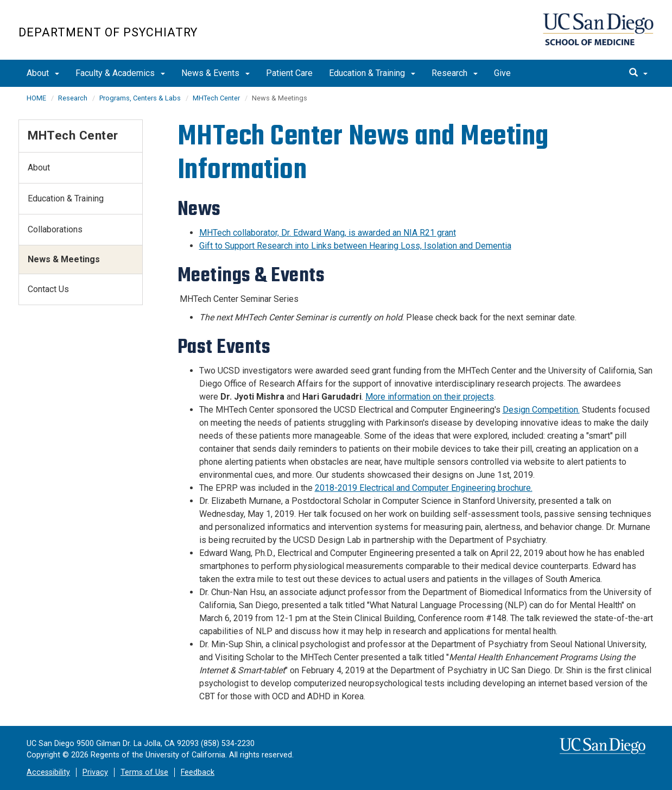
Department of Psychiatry (108, 32)
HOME (36, 98)
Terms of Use (144, 772)
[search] (638, 73)
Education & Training (372, 73)
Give (502, 73)
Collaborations (55, 229)
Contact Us (48, 289)
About (43, 73)
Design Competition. (541, 410)
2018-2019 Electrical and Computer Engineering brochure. (424, 488)
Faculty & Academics (120, 73)
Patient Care (289, 73)
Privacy (95, 772)
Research (455, 73)
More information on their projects (430, 397)
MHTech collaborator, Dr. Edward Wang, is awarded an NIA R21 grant (328, 233)
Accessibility (48, 772)
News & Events (215, 73)
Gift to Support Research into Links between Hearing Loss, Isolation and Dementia (355, 246)
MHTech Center (216, 98)
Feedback (198, 772)
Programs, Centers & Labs (140, 98)
